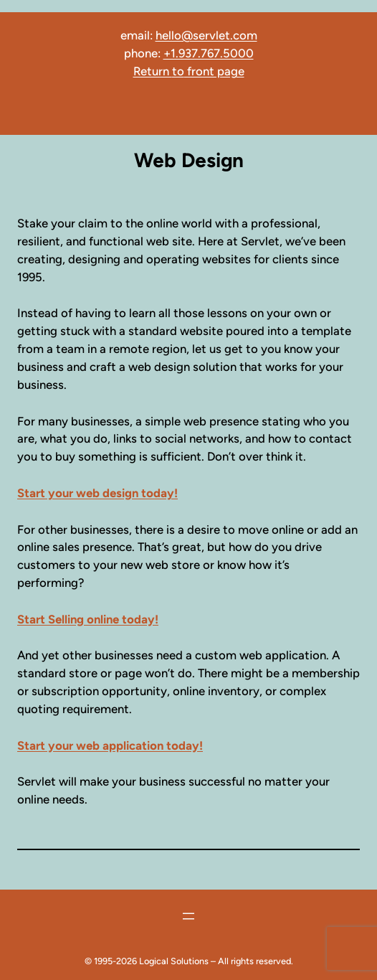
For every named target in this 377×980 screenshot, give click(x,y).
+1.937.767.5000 (209, 53)
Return (153, 71)
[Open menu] (188, 916)
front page (214, 71)
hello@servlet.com (206, 35)
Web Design (189, 160)
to (178, 71)
